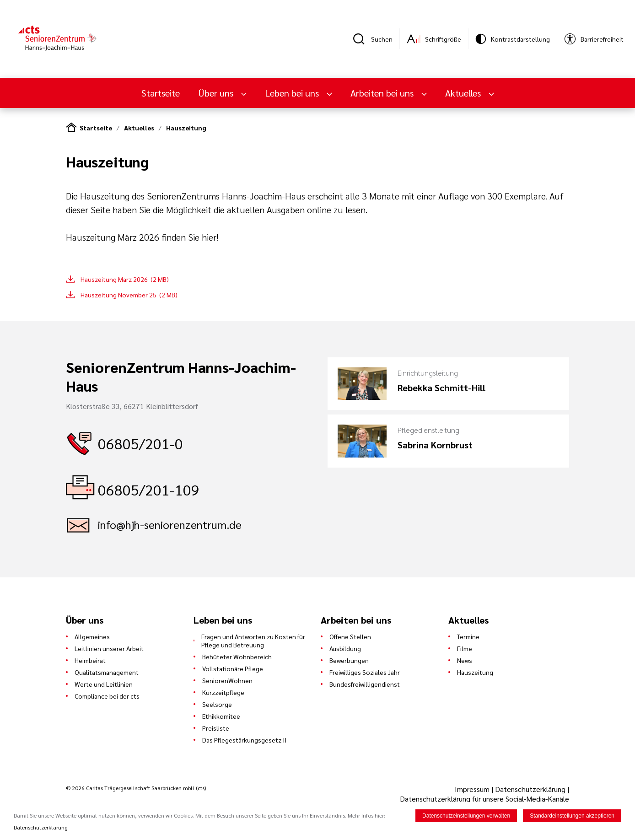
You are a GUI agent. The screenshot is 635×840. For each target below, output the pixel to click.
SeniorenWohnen (227, 680)
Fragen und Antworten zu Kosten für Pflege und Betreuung (253, 641)
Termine (468, 636)
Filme (465, 648)
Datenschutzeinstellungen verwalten (466, 817)
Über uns (217, 93)
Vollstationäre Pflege (233, 668)
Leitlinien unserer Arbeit (109, 648)
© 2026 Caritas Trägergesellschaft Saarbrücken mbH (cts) (136, 788)
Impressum (473, 789)
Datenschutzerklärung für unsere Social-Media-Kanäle (484, 799)
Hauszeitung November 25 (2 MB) (129, 295)
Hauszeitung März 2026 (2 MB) (125, 279)
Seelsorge (217, 704)
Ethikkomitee (221, 716)
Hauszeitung (186, 128)
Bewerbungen (349, 660)
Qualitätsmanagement (107, 672)
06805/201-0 (140, 443)
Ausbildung (345, 648)
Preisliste (216, 728)
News (465, 660)
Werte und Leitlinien (104, 684)
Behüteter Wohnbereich (237, 657)
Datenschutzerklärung (530, 789)
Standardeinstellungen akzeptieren (572, 817)
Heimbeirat (90, 660)
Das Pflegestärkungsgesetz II (244, 740)
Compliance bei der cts (107, 696)
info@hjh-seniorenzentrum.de (170, 524)
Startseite (161, 93)
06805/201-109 (149, 489)
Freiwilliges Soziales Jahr (365, 672)
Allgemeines (92, 636)
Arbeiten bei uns (383, 93)
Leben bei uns (293, 93)
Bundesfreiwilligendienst (365, 684)
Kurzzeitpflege (223, 692)
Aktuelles (464, 93)
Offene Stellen (350, 636)
